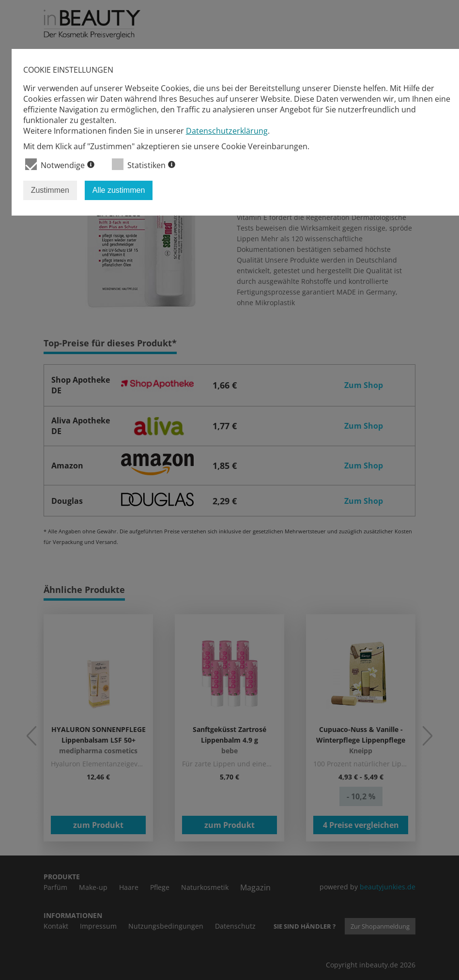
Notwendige (60, 164)
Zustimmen (50, 190)
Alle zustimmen (119, 190)
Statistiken (144, 164)
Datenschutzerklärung (227, 131)
